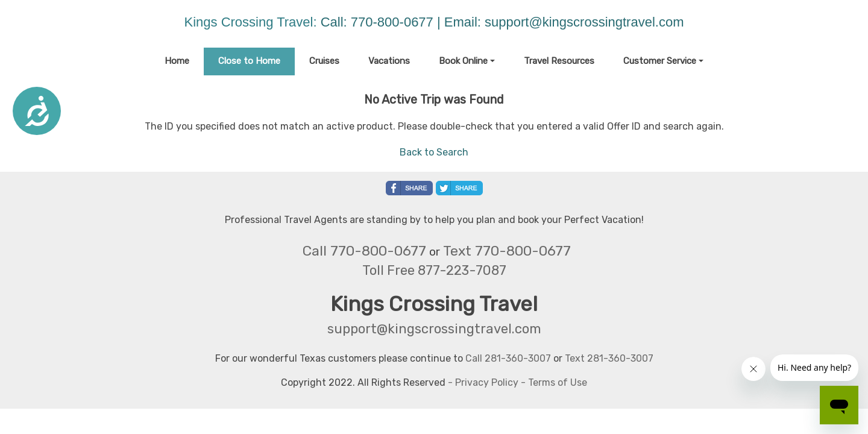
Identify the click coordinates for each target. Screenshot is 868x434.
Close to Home (249, 61)
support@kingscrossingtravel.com (584, 22)
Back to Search (434, 152)
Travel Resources (559, 61)
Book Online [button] (463, 61)
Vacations (389, 61)
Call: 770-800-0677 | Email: (403, 22)
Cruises (324, 61)
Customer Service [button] (660, 61)
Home (177, 61)
